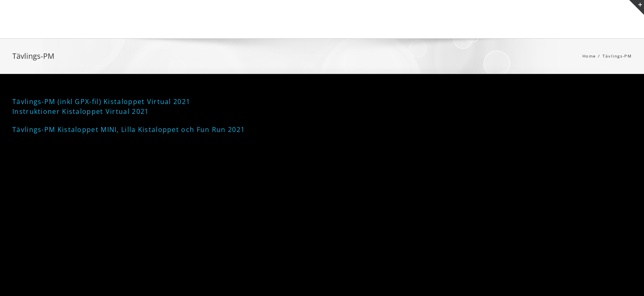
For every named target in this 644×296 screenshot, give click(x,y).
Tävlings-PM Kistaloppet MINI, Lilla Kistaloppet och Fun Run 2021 (129, 129)
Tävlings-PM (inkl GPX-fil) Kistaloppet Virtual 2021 (101, 102)
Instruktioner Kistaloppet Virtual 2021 (80, 111)
